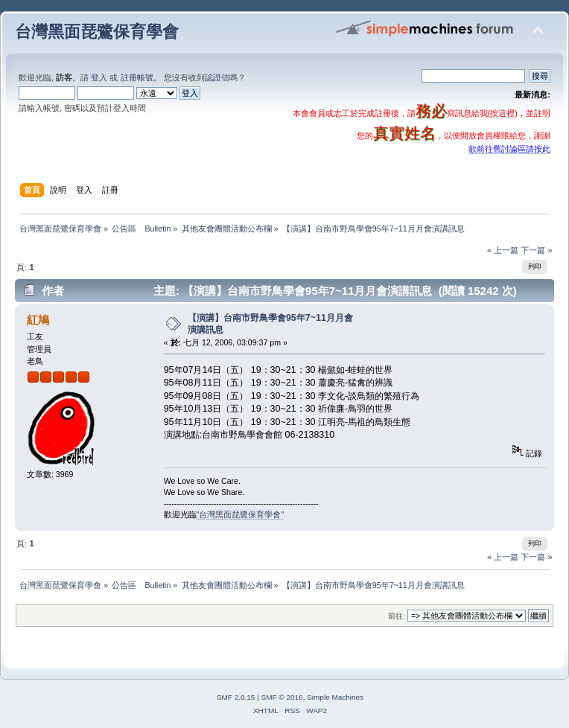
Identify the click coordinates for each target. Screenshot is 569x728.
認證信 (217, 77)
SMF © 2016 (282, 697)
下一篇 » (536, 250)
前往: (397, 616)
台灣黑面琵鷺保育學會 (97, 32)
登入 (99, 77)
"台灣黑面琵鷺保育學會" (241, 514)
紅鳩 (38, 320)
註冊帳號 (137, 77)
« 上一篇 (503, 250)
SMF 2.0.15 (236, 697)
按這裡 (502, 113)
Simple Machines (335, 697)
